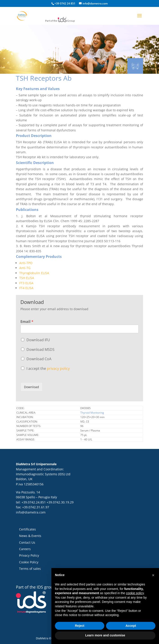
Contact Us (27, 542)
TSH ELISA (27, 278)
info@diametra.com (31, 512)
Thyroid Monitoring (92, 413)
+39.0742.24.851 (34, 502)
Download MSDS (40, 349)
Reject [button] (80, 626)
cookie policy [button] (135, 593)
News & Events (30, 536)
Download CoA (39, 359)
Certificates (27, 529)
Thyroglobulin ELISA (34, 273)
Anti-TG (25, 268)
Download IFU (38, 340)
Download (32, 387)
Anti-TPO (26, 263)
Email (27, 322)
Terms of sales (30, 569)
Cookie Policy (29, 562)
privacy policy (58, 368)
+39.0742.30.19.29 (60, 502)
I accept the (48, 368)
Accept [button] (131, 626)
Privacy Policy (29, 555)
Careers (25, 549)
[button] (153, 575)
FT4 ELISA (26, 288)
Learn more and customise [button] (105, 635)
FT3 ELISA (26, 283)
